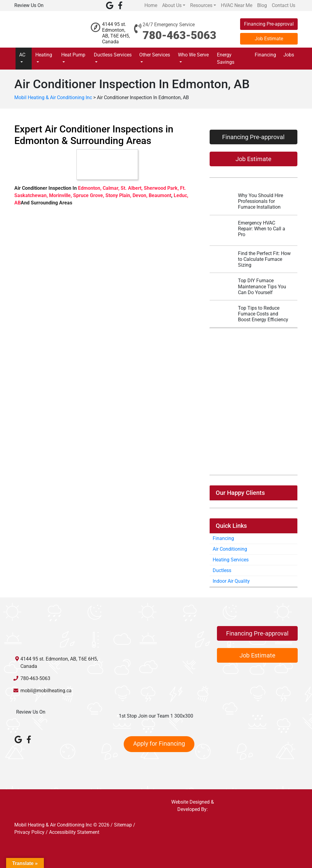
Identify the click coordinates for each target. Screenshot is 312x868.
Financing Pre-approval (269, 24)
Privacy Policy (29, 832)
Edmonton (89, 188)
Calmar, (112, 188)
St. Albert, (132, 188)
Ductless (222, 570)
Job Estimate (269, 39)
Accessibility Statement (74, 832)
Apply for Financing (159, 744)
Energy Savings (226, 58)
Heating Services (231, 560)
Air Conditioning (230, 549)
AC (22, 55)
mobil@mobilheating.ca (46, 691)
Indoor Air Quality (231, 581)
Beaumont (160, 195)
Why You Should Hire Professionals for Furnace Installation (261, 201)
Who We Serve (193, 55)
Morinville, (61, 195)
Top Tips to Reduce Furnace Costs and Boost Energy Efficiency (263, 314)
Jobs (289, 55)
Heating (44, 55)
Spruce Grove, (89, 195)
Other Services (155, 55)
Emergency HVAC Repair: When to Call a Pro (262, 229)
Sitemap (123, 825)
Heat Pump (73, 55)
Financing (265, 55)
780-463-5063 (179, 35)
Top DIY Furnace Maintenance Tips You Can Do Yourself (262, 286)
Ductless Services (113, 55)
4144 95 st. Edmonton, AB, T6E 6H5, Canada (116, 33)
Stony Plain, (119, 195)
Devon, (141, 195)
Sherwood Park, (162, 188)
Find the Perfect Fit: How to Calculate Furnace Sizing (264, 259)
